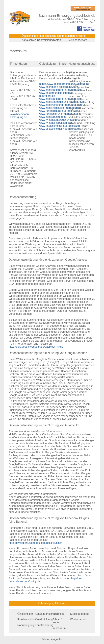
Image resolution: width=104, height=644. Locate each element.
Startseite (58, 614)
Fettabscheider (46, 36)
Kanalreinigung (77, 36)
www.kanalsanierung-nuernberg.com (61, 90)
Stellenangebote (78, 40)
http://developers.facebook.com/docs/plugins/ (35, 543)
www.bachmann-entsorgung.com (59, 87)
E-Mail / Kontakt (57, 621)
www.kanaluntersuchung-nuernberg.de (62, 102)
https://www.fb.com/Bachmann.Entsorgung (64, 84)
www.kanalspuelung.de (53, 117)
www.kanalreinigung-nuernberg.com (60, 105)
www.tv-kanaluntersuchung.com (58, 120)
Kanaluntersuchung (64, 36)
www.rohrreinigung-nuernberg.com (60, 111)
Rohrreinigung (45, 40)
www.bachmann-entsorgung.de (20, 116)
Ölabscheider (29, 36)
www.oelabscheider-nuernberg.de (59, 129)
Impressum (59, 628)
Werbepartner (78, 619)
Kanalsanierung (31, 40)
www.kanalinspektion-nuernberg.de (60, 108)
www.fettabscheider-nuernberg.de (59, 126)
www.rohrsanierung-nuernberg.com (60, 114)
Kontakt (57, 40)
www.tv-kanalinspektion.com (56, 123)
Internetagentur (53, 639)
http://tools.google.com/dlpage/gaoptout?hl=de (36, 347)
